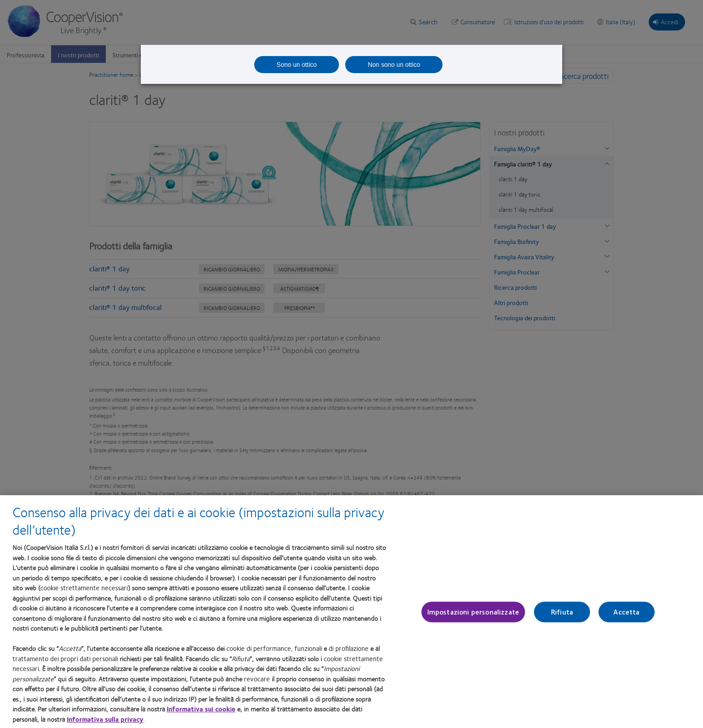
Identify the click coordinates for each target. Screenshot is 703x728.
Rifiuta (562, 612)
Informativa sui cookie (201, 709)
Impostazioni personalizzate (473, 612)
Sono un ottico (297, 65)
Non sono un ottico (394, 65)
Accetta (626, 612)
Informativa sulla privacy (105, 719)
